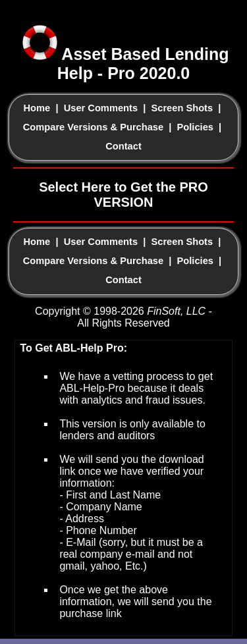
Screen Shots (182, 108)
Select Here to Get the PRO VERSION (123, 195)
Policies (195, 127)
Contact (123, 146)
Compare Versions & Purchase (93, 127)
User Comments (101, 108)
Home (37, 108)
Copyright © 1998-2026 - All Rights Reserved (123, 317)
